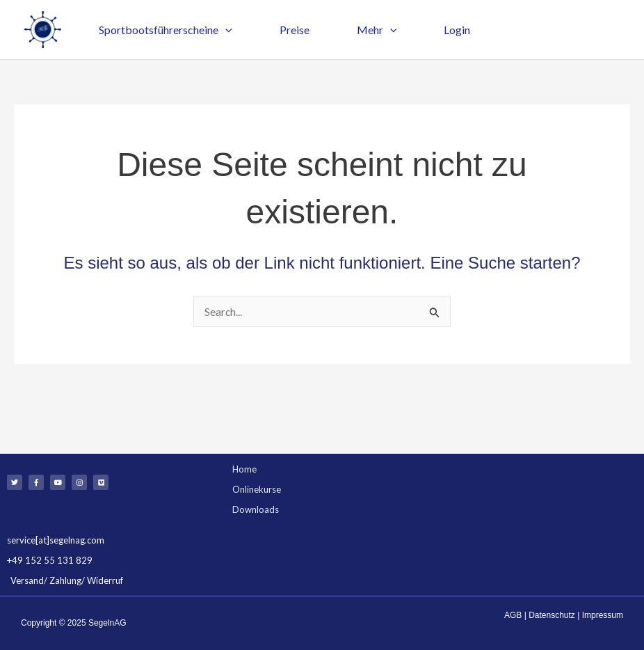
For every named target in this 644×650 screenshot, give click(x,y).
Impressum (603, 615)
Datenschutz (552, 615)
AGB (513, 615)
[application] (223, 30)
